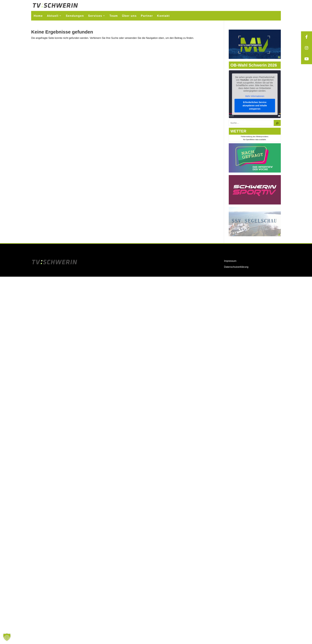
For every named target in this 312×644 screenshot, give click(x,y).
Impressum (230, 261)
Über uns (129, 16)
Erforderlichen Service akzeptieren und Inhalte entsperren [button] (255, 106)
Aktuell (53, 16)
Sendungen (75, 16)
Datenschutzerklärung (236, 267)
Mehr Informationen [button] (255, 96)
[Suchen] (277, 123)
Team (114, 16)
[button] (7, 637)
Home (38, 16)
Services (95, 16)
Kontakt (163, 16)
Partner (147, 16)
